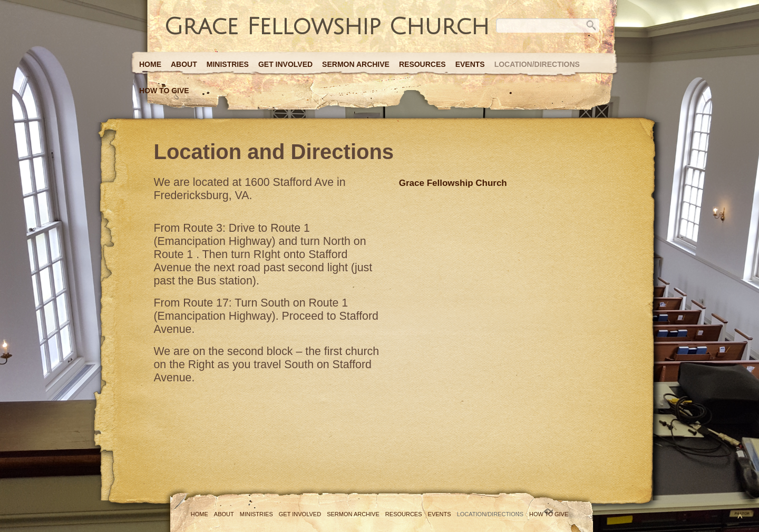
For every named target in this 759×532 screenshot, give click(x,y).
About (184, 64)
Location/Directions (537, 64)
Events (470, 64)
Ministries (228, 64)
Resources (422, 64)
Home (150, 64)
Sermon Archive (356, 64)
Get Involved (285, 64)
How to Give (164, 91)
